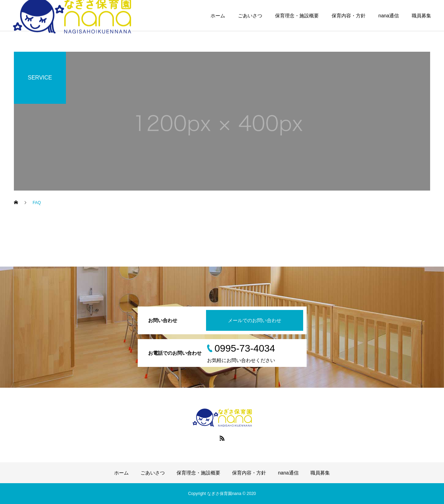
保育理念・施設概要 (297, 16)
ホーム (218, 16)
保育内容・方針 (349, 16)
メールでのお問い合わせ (255, 320)
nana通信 (389, 16)
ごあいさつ (250, 16)
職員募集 (421, 16)
